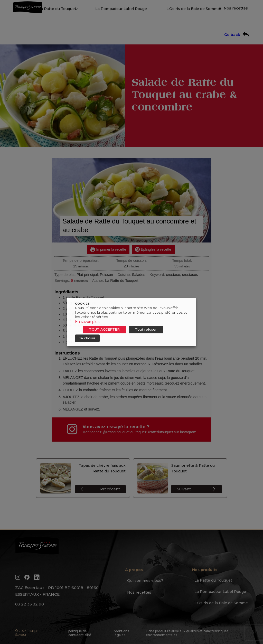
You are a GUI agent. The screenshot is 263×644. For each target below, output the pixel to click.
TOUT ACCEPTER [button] (104, 329)
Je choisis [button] (87, 338)
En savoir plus (87, 322)
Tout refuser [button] (146, 329)
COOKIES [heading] (82, 304)
